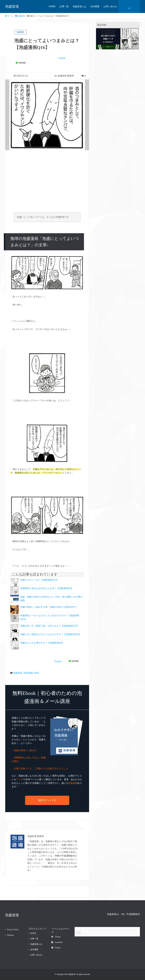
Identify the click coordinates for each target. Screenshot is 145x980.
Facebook (57, 942)
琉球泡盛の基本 (31, 673)
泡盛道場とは (79, 6)
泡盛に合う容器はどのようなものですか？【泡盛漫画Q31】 (51, 634)
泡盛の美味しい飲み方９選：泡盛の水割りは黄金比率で (49, 607)
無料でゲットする (47, 800)
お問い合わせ (110, 6)
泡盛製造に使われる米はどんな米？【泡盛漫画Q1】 (47, 588)
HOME (52, 6)
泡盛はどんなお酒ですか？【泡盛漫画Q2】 (42, 643)
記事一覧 (64, 6)
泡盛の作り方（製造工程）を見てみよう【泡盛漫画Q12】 (50, 626)
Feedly (56, 948)
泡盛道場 (12, 7)
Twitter (56, 937)
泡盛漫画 (18, 673)
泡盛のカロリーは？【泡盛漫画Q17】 (39, 580)
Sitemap (10, 935)
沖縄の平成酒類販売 (65, 856)
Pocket (62, 58)
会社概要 (95, 6)
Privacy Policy (13, 930)
